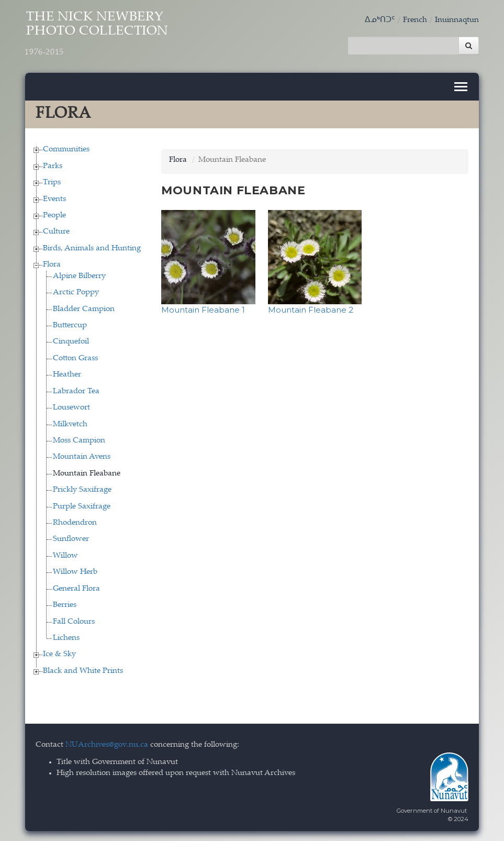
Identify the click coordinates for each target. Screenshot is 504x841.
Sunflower (71, 539)
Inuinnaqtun (457, 20)
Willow (65, 555)
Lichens (66, 637)
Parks (53, 165)
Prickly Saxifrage (82, 489)
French (415, 20)
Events (54, 198)
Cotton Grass (75, 357)
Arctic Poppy (76, 292)
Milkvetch (70, 423)
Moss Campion (79, 440)
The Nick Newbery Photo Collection (100, 35)
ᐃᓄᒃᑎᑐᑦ (380, 20)
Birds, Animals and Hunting (92, 247)
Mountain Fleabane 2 (311, 309)
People (54, 214)
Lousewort (71, 407)
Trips (52, 182)
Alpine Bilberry (79, 275)
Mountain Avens (82, 456)
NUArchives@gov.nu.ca (107, 744)
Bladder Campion (84, 308)
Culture (56, 231)
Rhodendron (75, 522)
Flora (52, 264)
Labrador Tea (76, 390)
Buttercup (70, 324)
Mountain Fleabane (87, 473)
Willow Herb (75, 572)
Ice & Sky (59, 654)
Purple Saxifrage (82, 506)
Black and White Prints (83, 670)
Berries (65, 605)
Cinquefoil (71, 341)
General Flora (76, 588)
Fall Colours (74, 621)
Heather (67, 374)
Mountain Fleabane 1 (203, 309)
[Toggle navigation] (461, 86)
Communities (66, 149)
